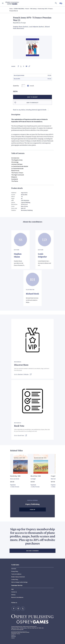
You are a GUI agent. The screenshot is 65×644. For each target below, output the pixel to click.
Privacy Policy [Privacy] (15, 571)
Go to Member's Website (21, 374)
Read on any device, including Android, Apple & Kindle (30, 110)
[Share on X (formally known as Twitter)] (21, 66)
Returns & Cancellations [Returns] (17, 597)
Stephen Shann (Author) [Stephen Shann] (21, 27)
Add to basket (32, 97)
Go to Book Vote (19, 435)
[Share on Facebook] (18, 66)
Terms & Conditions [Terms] (16, 574)
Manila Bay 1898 (15, 476)
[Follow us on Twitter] (23, 609)
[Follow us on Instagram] (18, 609)
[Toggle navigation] (3, 3)
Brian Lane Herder (15, 479)
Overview (14, 569)
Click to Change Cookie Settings (19, 582)
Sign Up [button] (32, 509)
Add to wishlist (32, 103)
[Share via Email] (26, 66)
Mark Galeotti (54, 479)
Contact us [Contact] (14, 592)
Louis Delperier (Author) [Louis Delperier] (36, 27)
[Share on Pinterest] (24, 66)
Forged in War (55, 476)
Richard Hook (32, 294)
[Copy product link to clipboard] (29, 66)
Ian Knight (33, 479)
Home (11, 9)
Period (27, 9)
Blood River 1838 (36, 476)
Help (12, 589)
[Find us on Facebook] (14, 609)
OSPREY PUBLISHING (19, 9)
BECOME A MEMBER (32, 551)
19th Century (33, 9)
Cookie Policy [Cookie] (15, 580)
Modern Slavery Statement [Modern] (18, 577)
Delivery (13, 595)
